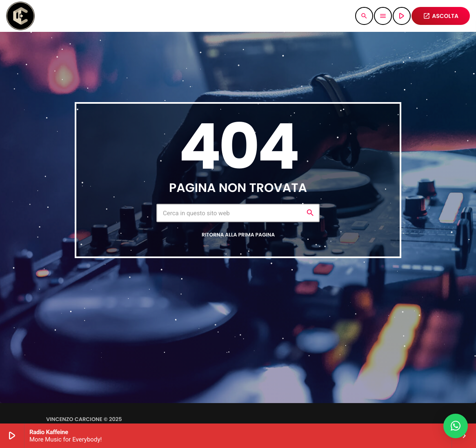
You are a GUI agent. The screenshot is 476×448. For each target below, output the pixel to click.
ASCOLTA (441, 16)
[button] (456, 426)
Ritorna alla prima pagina (238, 235)
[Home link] (20, 16)
